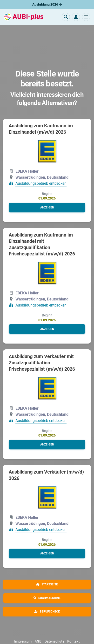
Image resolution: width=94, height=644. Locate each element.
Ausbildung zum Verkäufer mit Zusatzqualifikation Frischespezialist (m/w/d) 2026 (42, 363)
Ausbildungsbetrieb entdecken (41, 184)
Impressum (23, 641)
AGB (38, 641)
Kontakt (74, 641)
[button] (86, 17)
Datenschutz (54, 641)
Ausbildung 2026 (47, 4)
